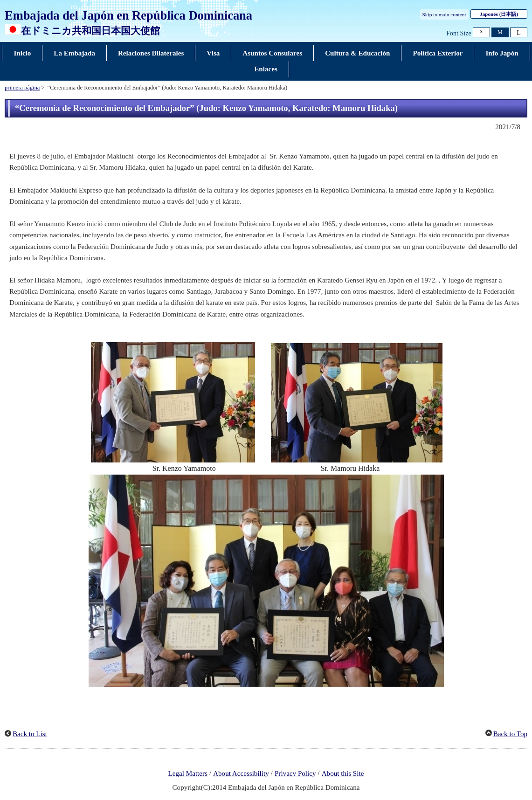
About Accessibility (241, 774)
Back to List (30, 734)
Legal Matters (188, 774)
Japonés (499, 14)
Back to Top (510, 734)
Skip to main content (444, 14)
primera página (22, 88)
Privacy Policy (295, 774)
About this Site (343, 774)
